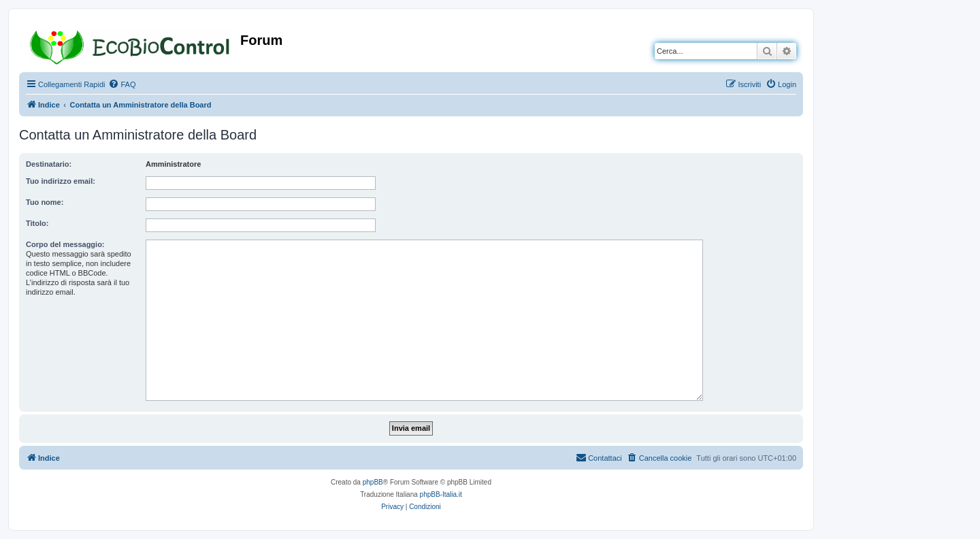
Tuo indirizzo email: (61, 181)
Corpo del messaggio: (65, 244)
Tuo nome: (45, 202)
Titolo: (37, 223)
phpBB (373, 482)
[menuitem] (122, 84)
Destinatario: (49, 164)
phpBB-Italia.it (441, 494)
